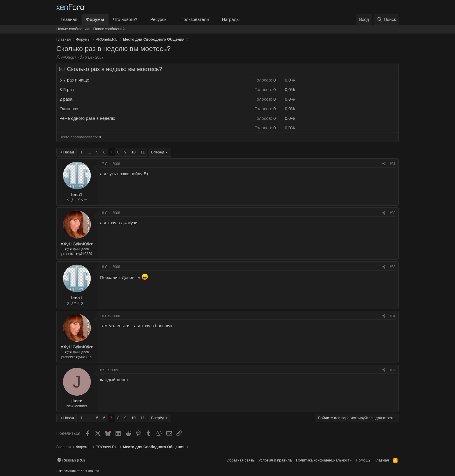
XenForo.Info (90, 471)
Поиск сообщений (109, 29)
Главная (69, 19)
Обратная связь (240, 460)
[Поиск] (386, 19)
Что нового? (125, 19)
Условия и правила (275, 460)
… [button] (90, 152)
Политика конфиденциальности (324, 460)
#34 (393, 316)
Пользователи (195, 19)
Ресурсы (159, 19)
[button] (142, 19)
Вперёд (158, 152)
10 (133, 152)
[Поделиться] (384, 164)
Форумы (95, 19)
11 (142, 152)
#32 (393, 213)
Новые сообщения (73, 29)
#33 (393, 267)
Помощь (363, 460)
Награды (231, 19)
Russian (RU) (71, 460)
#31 (393, 164)
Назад (69, 152)
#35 (393, 370)
